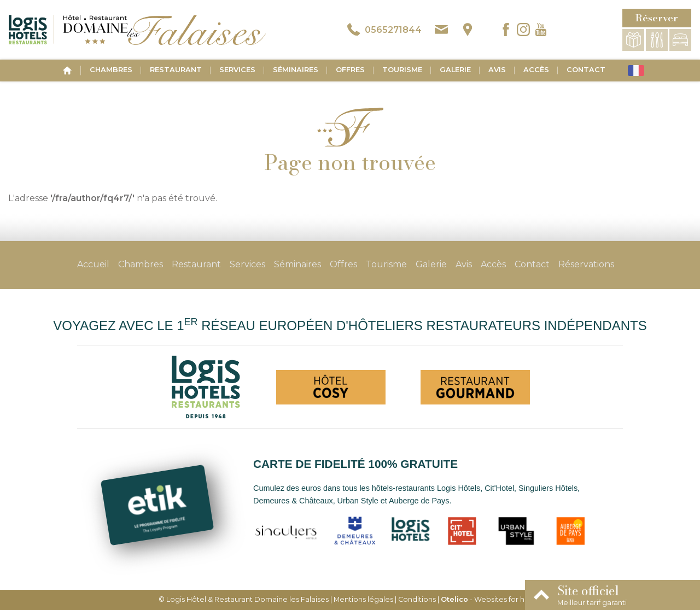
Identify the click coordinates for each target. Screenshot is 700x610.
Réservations (586, 264)
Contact (586, 70)
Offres (350, 70)
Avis (497, 70)
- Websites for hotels (491, 599)
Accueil (93, 264)
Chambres (111, 70)
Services (237, 70)
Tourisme (402, 70)
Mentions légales (363, 599)
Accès (536, 70)
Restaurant (176, 70)
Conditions (417, 599)
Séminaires (296, 70)
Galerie (455, 70)
